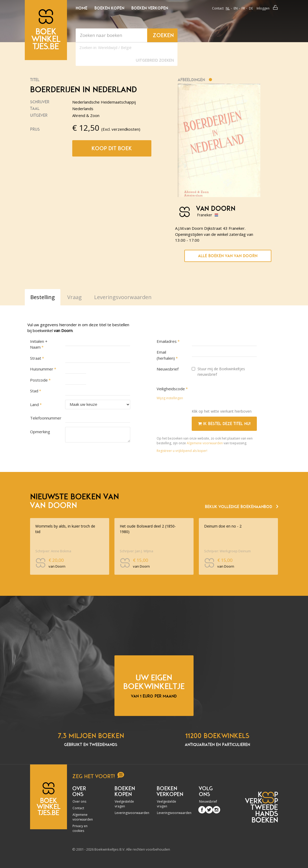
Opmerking (40, 432)
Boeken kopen (109, 8)
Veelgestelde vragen (124, 804)
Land (34, 404)
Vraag (74, 297)
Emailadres (167, 341)
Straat (36, 358)
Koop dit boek (112, 148)
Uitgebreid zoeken (155, 60)
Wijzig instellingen (170, 398)
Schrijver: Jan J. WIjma (136, 551)
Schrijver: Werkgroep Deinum (227, 551)
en (236, 8)
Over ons (79, 801)
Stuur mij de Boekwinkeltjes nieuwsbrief (218, 372)
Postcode (39, 380)
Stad (34, 391)
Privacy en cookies (80, 828)
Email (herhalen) (166, 355)
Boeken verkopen (150, 8)
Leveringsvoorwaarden (126, 813)
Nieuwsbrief (168, 369)
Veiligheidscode (171, 389)
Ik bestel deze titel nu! (224, 424)
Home (81, 8)
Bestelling (43, 297)
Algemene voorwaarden (205, 443)
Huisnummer (42, 369)
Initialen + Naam (39, 344)
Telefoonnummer (45, 418)
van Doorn (216, 209)
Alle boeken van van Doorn (228, 256)
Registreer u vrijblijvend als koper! (182, 451)
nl (228, 8)
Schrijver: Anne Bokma (53, 551)
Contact (218, 8)
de (251, 8)
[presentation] (232, 394)
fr (243, 8)
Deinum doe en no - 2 (223, 526)
